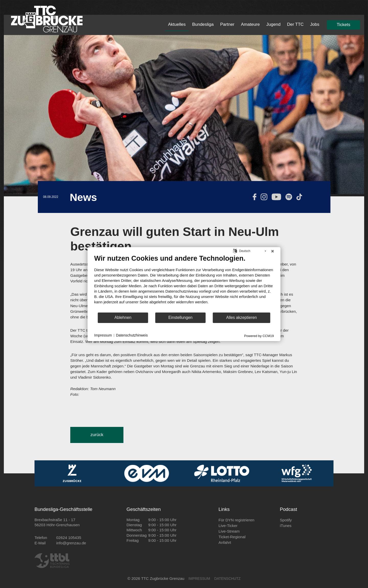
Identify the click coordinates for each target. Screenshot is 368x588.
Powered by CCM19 (259, 336)
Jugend (273, 24)
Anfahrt (225, 542)
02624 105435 (69, 538)
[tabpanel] (184, 115)
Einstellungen (181, 317)
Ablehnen (123, 317)
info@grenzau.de (71, 543)
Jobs (315, 24)
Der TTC (295, 24)
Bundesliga (203, 24)
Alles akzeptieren (241, 317)
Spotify (286, 520)
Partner (227, 24)
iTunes (286, 526)
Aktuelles (177, 24)
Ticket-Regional (232, 537)
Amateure (250, 24)
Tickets (344, 25)
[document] (184, 283)
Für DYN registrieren (236, 520)
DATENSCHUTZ (227, 579)
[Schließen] (273, 251)
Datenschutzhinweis (132, 335)
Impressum (103, 335)
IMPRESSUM (199, 579)
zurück (97, 435)
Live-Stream (229, 531)
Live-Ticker (228, 526)
